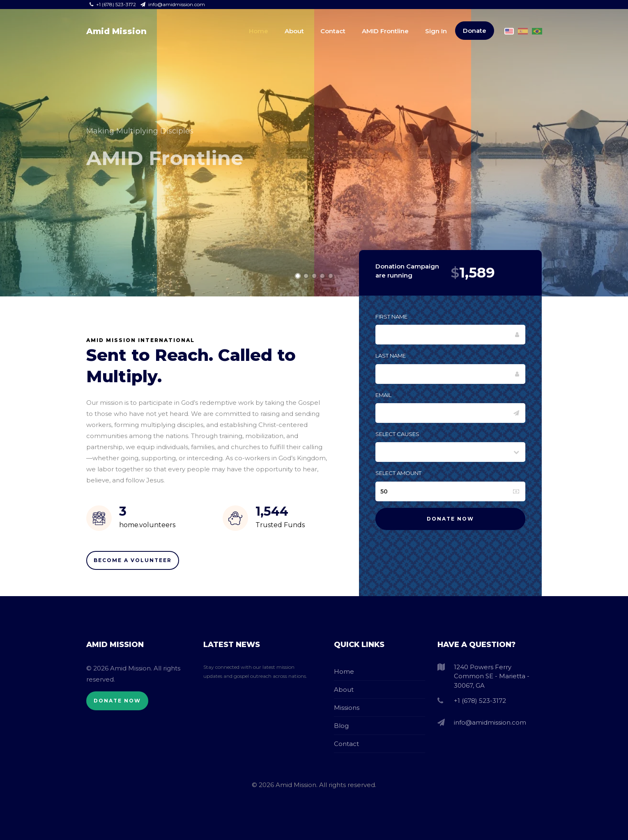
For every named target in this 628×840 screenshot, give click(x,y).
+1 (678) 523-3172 (113, 4)
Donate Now (117, 701)
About (294, 31)
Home (259, 31)
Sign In (436, 31)
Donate (475, 31)
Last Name (391, 356)
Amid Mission (116, 31)
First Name (391, 317)
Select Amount (398, 473)
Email (383, 395)
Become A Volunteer (133, 560)
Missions (347, 708)
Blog (341, 726)
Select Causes (397, 434)
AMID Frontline (385, 31)
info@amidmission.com (173, 4)
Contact (333, 31)
